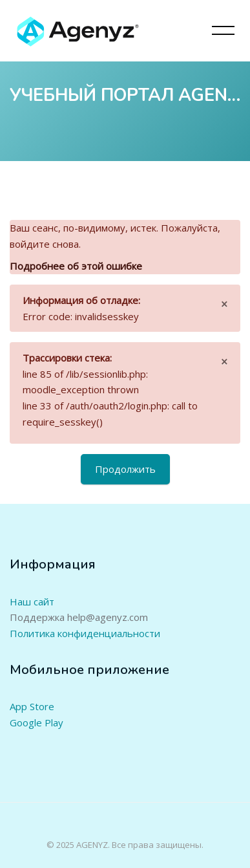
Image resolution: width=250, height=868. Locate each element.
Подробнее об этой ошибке (76, 266)
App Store (32, 706)
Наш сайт (32, 602)
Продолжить (125, 469)
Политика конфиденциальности (85, 633)
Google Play (36, 722)
